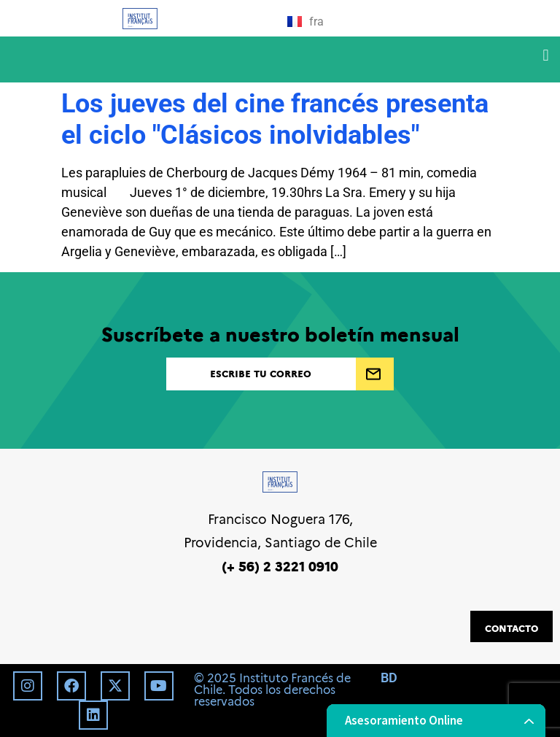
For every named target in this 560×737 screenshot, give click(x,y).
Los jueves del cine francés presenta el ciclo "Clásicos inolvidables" (275, 119)
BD (389, 678)
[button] (546, 56)
